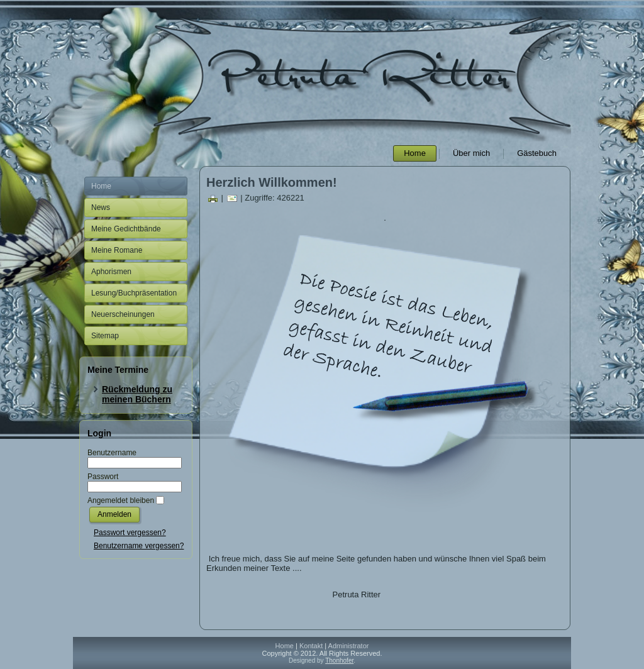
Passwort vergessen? (130, 533)
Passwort (103, 477)
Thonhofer (339, 661)
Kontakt (311, 646)
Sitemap (105, 336)
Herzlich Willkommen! (272, 182)
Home (415, 153)
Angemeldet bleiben (121, 500)
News (101, 207)
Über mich (471, 153)
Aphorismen (111, 272)
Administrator (349, 646)
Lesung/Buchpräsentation (134, 293)
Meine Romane (117, 250)
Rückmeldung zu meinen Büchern (137, 394)
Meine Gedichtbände (126, 229)
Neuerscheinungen (123, 314)
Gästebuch (537, 153)
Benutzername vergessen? (139, 546)
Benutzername (112, 453)
